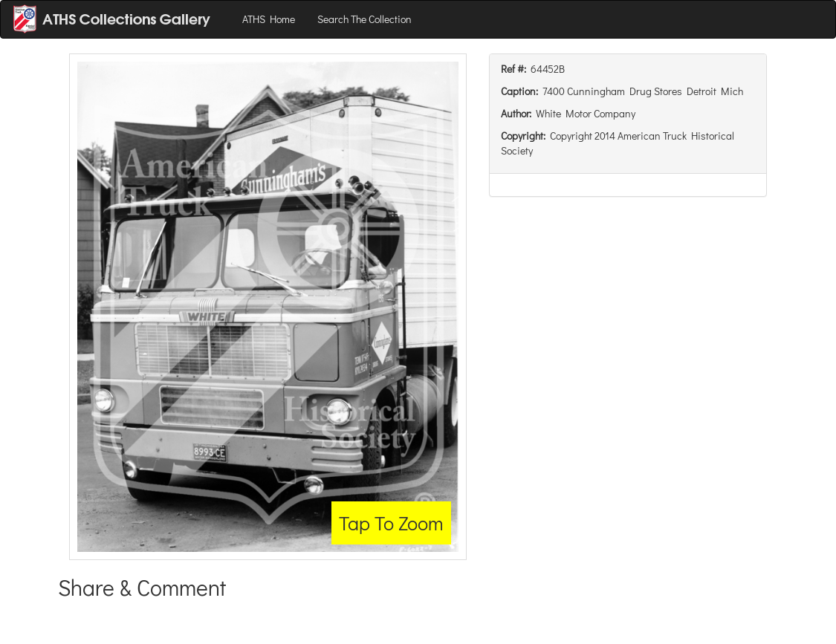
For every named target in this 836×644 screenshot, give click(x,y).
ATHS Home (269, 19)
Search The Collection (364, 19)
